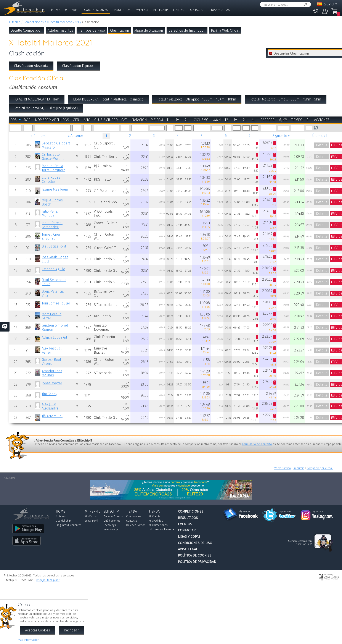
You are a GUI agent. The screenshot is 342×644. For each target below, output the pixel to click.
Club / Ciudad (106, 120)
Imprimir (299, 468)
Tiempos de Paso (92, 30)
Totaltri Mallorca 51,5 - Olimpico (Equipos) (46, 108)
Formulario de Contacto (257, 444)
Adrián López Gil (54, 337)
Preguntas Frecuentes (69, 525)
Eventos (142, 10)
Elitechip (161, 10)
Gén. (76, 120)
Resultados (122, 10)
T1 (168, 120)
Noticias (61, 516)
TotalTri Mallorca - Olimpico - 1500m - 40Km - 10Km (197, 99)
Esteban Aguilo (53, 269)
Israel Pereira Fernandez (52, 225)
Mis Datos (91, 516)
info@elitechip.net (48, 580)
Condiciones (134, 516)
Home (55, 10)
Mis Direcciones (158, 525)
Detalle (322, 145)
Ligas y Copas (220, 10)
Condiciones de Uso (195, 543)
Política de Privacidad (197, 562)
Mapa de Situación (149, 30)
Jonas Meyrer (52, 383)
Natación (139, 120)
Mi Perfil (72, 10)
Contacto (132, 521)
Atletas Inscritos (60, 30)
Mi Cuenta (155, 516)
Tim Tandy (49, 394)
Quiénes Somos (113, 516)
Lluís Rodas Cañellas (51, 180)
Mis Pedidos (156, 521)
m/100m (157, 120)
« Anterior (75, 136)
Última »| (320, 136)
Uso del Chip (63, 521)
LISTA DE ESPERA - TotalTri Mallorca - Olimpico (108, 99)
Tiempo (297, 120)
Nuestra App (111, 529)
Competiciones (96, 10)
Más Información (29, 640)
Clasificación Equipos (78, 66)
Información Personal (162, 529)
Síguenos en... (245, 512)
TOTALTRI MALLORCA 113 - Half (37, 99)
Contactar (196, 10)
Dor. (27, 120)
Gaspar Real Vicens (51, 362)
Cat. (124, 120)
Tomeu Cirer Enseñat (51, 236)
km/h (217, 120)
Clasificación (120, 30)
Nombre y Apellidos (52, 120)
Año (87, 120)
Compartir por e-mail (320, 468)
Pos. (14, 120)
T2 (226, 120)
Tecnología (110, 525)
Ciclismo (201, 120)
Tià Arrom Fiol (52, 416)
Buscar (305, 4)
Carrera (267, 120)
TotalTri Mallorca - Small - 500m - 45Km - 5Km (286, 99)
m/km (283, 120)
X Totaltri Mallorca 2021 (63, 22)
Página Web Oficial (225, 30)
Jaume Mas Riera (55, 189)
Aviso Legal (188, 549)
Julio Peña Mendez (50, 214)
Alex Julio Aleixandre (50, 406)
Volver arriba (283, 468)
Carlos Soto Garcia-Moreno (53, 157)
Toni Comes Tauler (56, 303)
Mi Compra (335, 13)
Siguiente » (281, 136)
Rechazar (71, 630)
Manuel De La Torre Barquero (54, 168)
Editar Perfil (91, 521)
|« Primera (37, 136)
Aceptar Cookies (38, 630)
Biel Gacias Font (54, 246)
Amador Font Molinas (52, 373)
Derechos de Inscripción (187, 30)
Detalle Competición (26, 30)
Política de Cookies (195, 555)
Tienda (178, 10)
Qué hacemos (112, 521)
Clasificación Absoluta (31, 66)
